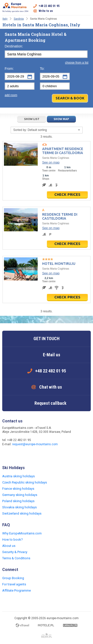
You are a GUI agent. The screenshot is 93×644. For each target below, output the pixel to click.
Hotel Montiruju (59, 264)
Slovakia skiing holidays (19, 507)
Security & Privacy (15, 552)
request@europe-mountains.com (35, 444)
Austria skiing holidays (18, 476)
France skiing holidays (18, 489)
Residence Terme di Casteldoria (60, 216)
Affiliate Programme (16, 590)
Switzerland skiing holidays (22, 513)
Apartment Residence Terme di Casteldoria (63, 151)
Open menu (87, 8)
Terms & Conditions (16, 558)
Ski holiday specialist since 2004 (15, 7)
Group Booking (13, 578)
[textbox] (46, 54)
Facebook (7, 455)
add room (11, 95)
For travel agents (14, 584)
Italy (5, 19)
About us (9, 546)
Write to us (46, 11)
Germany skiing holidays (20, 495)
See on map (51, 162)
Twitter (17, 455)
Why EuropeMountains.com (22, 533)
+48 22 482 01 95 (49, 6)
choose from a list (77, 63)
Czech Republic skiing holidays (25, 482)
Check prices (67, 194)
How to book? (13, 540)
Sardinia (19, 19)
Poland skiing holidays (18, 501)
